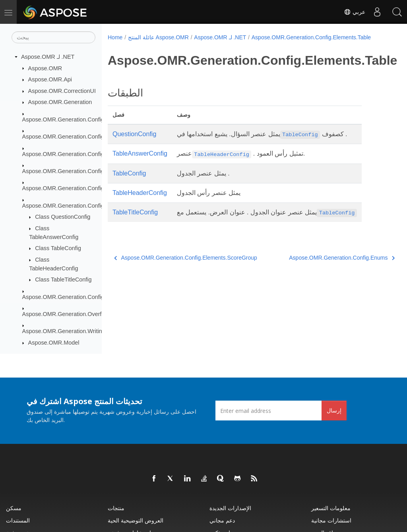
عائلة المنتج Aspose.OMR (158, 37)
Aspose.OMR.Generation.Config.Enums (73, 297)
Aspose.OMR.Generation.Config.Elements (76, 137)
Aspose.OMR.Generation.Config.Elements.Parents (87, 171)
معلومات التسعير (331, 508)
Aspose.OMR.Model (54, 343)
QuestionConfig (134, 134)
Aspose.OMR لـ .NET (48, 57)
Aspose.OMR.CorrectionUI (62, 91)
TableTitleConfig (135, 212)
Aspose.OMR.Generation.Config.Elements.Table (84, 206)
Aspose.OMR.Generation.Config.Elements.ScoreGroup (92, 188)
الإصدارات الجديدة (230, 508)
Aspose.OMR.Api (50, 79)
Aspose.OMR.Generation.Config (63, 120)
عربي (355, 12)
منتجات (116, 508)
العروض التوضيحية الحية (136, 520)
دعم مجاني (222, 520)
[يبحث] (53, 37)
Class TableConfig (58, 248)
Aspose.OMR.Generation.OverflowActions (76, 314)
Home (115, 37)
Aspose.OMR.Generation (60, 102)
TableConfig (129, 173)
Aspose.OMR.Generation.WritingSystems (75, 331)
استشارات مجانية (331, 520)
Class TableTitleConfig (63, 279)
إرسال (334, 410)
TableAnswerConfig (140, 153)
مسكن (14, 508)
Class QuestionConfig (63, 217)
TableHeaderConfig (140, 193)
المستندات (18, 520)
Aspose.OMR (45, 68)
